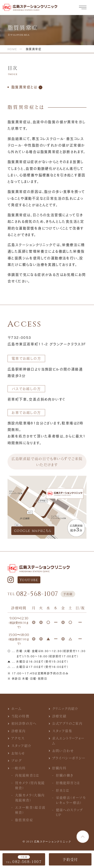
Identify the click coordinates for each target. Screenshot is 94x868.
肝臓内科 (59, 768)
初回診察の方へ (24, 723)
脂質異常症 (24, 820)
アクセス (18, 738)
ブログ (17, 760)
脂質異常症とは (24, 87)
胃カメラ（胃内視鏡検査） (30, 785)
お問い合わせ (63, 751)
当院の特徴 (20, 716)
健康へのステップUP (69, 812)
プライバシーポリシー (69, 758)
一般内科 (19, 768)
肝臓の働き (65, 775)
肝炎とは (63, 790)
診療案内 (19, 731)
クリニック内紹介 (65, 708)
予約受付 (70, 859)
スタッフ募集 (62, 731)
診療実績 (59, 716)
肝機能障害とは (68, 783)
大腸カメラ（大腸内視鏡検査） (30, 798)
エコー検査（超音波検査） (30, 810)
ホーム (16, 708)
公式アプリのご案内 (67, 723)
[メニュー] (83, 8)
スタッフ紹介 (21, 746)
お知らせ (18, 753)
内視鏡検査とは (27, 775)
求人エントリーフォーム (68, 741)
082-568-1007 (41, 594)
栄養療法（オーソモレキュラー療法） (71, 800)
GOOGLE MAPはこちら (33, 531)
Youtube (29, 580)
